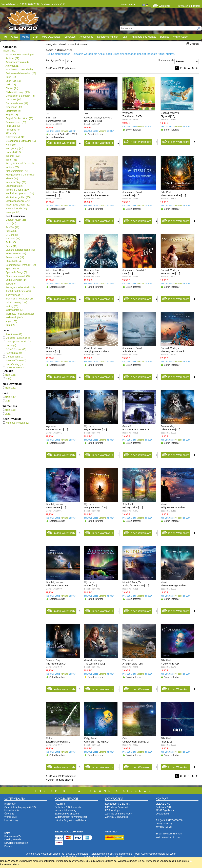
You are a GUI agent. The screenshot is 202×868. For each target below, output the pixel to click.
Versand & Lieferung (65, 810)
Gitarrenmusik (15, 137)
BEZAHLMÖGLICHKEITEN (69, 832)
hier (191, 861)
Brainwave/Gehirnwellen (21, 73)
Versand (64, 131)
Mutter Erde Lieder (18, 205)
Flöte (11, 133)
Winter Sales (180, 37)
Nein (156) (9, 375)
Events (8, 846)
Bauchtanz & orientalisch (21, 69)
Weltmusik (14, 317)
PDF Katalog (112, 810)
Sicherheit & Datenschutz (68, 807)
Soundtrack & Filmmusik (21, 265)
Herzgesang (14, 148)
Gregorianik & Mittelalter (21, 141)
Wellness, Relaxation (20, 314)
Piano (11, 231)
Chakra (12, 88)
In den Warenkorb (61, 142)
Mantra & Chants (18, 190)
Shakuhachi (14, 261)
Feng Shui (13, 126)
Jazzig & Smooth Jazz (20, 163)
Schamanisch (16, 253)
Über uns (9, 814)
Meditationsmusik (18, 201)
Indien (11, 160)
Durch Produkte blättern (60, 780)
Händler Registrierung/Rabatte (71, 820)
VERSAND (111, 832)
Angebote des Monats (144, 37)
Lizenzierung (11, 820)
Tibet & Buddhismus (18, 291)
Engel (12, 115)
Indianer (13, 156)
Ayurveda (13, 66)
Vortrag (12, 306)
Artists (14, 37)
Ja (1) (7, 378)
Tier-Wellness (14, 295)
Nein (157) (9, 388)
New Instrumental (15, 216)
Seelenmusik (15, 257)
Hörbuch (13, 152)
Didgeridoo (14, 107)
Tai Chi (11, 284)
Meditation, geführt (18, 197)
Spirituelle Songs (16, 272)
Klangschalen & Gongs (20, 175)
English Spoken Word (19, 118)
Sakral (11, 246)
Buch (11, 77)
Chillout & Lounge (18, 92)
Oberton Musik (16, 220)
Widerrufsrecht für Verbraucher (71, 817)
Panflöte (12, 227)
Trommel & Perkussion (20, 299)
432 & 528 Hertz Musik (20, 55)
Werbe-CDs (11, 817)
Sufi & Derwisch (16, 280)
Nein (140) (9, 397)
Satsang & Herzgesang (20, 250)
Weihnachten (15, 310)
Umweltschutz (12, 810)
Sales (7, 833)
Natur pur (13, 212)
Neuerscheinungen (108, 37)
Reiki (11, 242)
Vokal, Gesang (16, 302)
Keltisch (12, 167)
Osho (11, 223)
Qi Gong (12, 235)
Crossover (13, 99)
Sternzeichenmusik (18, 276)
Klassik (12, 178)
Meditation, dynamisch (20, 193)
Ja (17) (8, 401)
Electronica (14, 111)
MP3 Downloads (51, 37)
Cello (11, 85)
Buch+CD (13, 81)
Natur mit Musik (16, 209)
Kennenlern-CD (13, 836)
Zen (10, 325)
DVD (35, 37)
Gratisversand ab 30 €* (53, 4)
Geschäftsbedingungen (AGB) (20, 807)
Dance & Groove (17, 103)
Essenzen (70, 37)
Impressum (10, 804)
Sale (125, 37)
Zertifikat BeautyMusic (117, 817)
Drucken (194, 44)
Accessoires (86, 37)
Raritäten (13, 239)
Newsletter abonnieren (16, 843)
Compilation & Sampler (20, 96)
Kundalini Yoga (16, 182)
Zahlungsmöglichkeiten (67, 814)
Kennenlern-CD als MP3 (118, 804)
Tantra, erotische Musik (20, 287)
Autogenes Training (17, 62)
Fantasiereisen (16, 122)
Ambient (12, 58)
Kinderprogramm (17, 171)
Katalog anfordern (14, 839)
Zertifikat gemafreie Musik (119, 814)
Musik (25, 37)
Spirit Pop (13, 269)
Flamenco (13, 130)
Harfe (11, 145)
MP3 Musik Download (117, 807)
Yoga (11, 321)
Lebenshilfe (14, 186)
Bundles (165, 37)
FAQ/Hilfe (60, 804)
